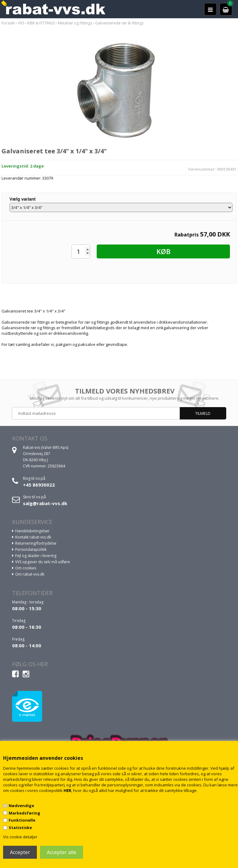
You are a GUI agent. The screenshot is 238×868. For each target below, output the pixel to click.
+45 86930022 (39, 485)
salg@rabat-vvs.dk (45, 503)
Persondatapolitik (31, 549)
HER (67, 790)
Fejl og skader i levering (36, 556)
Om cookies (26, 568)
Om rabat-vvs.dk (30, 574)
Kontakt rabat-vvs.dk (33, 537)
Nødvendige (21, 806)
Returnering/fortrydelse (36, 543)
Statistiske (20, 828)
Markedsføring (24, 813)
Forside (8, 23)
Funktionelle (22, 820)
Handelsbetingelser (32, 531)
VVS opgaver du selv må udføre (43, 562)
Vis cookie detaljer (20, 837)
